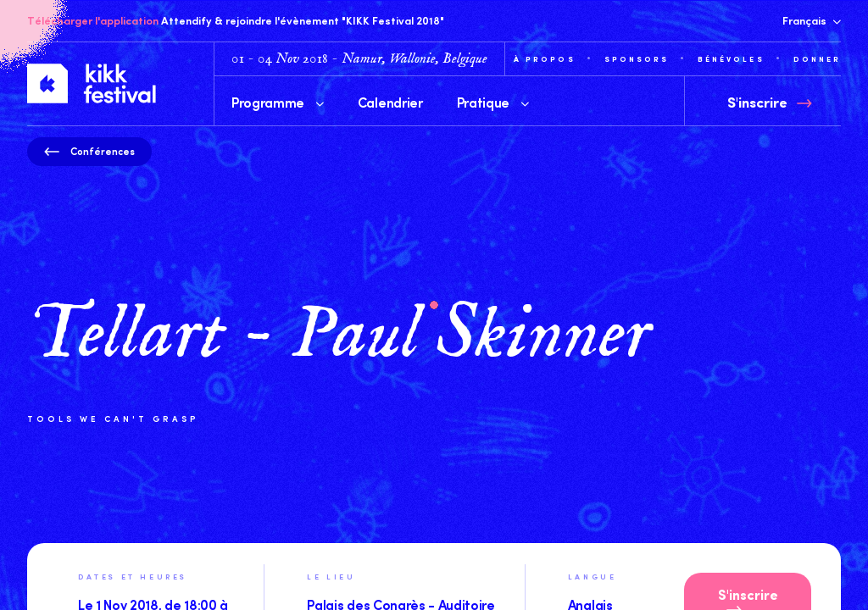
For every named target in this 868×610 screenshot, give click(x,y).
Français (812, 20)
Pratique (493, 102)
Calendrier (390, 102)
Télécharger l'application (93, 20)
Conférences (89, 151)
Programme (278, 102)
